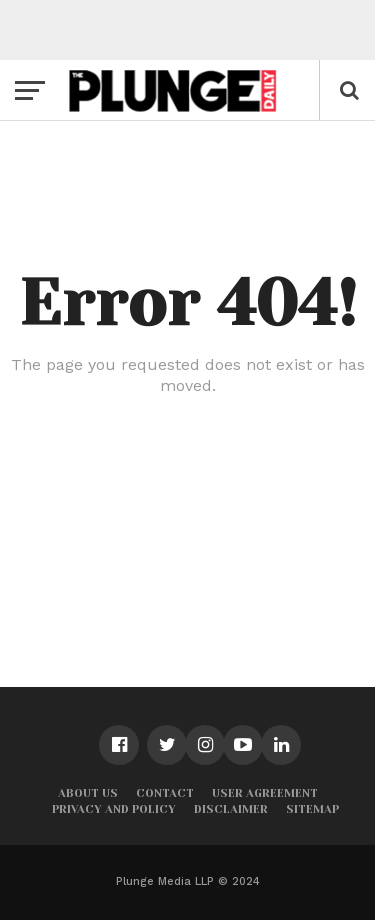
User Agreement (265, 793)
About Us (88, 793)
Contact (165, 793)
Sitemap (312, 809)
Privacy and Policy (114, 809)
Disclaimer (231, 809)
